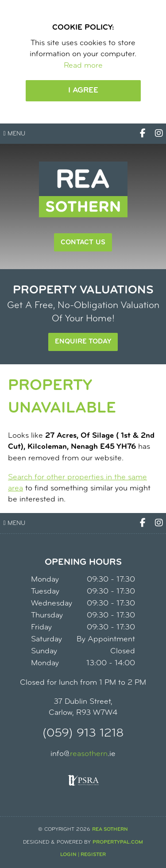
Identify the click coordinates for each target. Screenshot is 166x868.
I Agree (83, 91)
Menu (14, 134)
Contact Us (83, 243)
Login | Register (83, 855)
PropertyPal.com (118, 842)
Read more (83, 66)
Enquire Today (83, 342)
